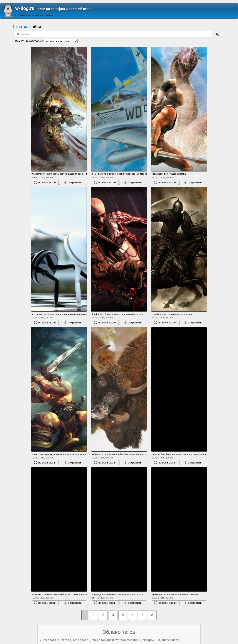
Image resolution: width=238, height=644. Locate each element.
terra (95, 640)
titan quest (107, 640)
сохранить (73, 182)
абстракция (151, 640)
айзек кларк (170, 640)
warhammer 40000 (128, 640)
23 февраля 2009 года (55, 640)
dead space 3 (81, 640)
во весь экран (45, 182)
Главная (21, 15)
